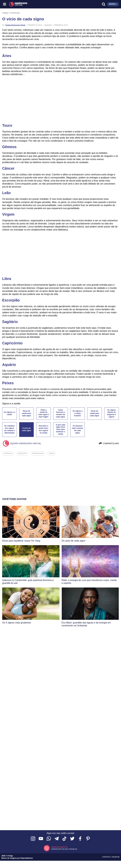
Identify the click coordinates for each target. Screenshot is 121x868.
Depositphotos (27, 858)
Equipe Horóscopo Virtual (15, 25)
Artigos (5, 13)
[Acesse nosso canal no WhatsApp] (49, 839)
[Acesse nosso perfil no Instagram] (33, 839)
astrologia (8, 453)
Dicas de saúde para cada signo (26, 413)
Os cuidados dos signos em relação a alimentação (10, 429)
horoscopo (22, 453)
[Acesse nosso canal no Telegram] (57, 839)
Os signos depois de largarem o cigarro (111, 413)
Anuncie (116, 857)
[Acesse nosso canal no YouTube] (41, 839)
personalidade (38, 453)
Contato (106, 857)
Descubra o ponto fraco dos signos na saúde (43, 429)
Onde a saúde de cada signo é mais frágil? (44, 413)
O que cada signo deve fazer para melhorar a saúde (61, 429)
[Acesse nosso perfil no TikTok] (64, 839)
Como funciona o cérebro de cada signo (61, 413)
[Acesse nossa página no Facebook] (80, 839)
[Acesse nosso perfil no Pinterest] (88, 839)
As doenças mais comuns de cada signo (78, 429)
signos (51, 453)
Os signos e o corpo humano (78, 413)
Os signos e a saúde (9, 413)
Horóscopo (15, 13)
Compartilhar (109, 443)
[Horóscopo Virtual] (33, 4)
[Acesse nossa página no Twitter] (72, 839)
